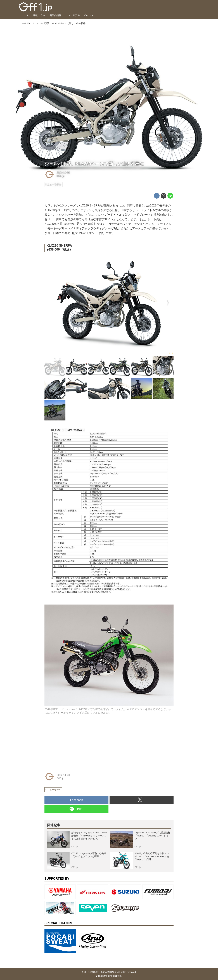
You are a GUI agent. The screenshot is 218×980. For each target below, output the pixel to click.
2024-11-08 (63, 173)
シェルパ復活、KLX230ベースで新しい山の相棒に (94, 164)
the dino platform (113, 976)
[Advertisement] (71, 743)
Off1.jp (60, 176)
